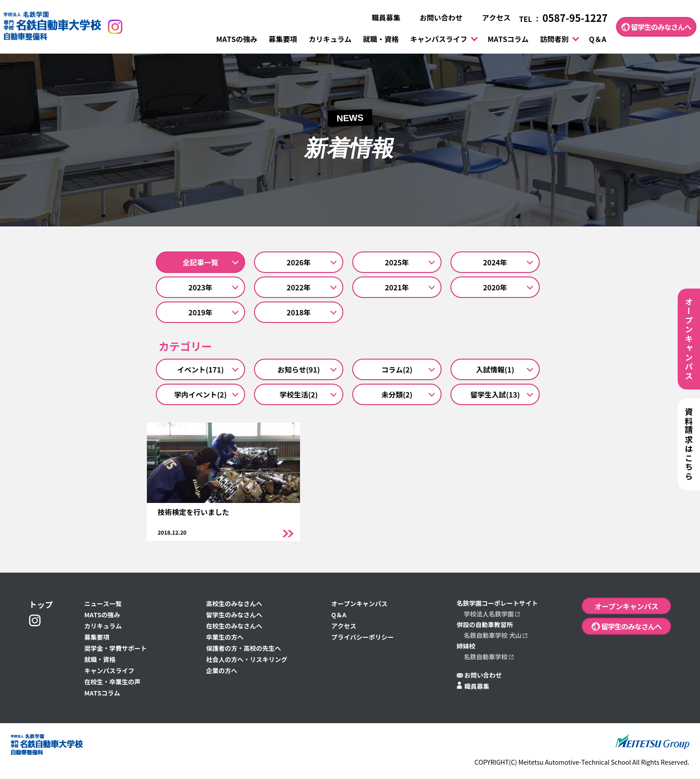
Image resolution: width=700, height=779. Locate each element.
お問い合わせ (436, 18)
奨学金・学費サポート (116, 649)
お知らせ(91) (299, 369)
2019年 (200, 312)
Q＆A (598, 39)
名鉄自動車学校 (489, 657)
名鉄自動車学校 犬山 (496, 636)
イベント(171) (200, 369)
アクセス (491, 18)
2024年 (495, 262)
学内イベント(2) (200, 394)
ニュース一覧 (103, 604)
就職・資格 (381, 39)
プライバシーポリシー (362, 637)
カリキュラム (330, 39)
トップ (41, 605)
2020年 (495, 287)
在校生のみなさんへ (234, 626)
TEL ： (563, 19)
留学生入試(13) (495, 394)
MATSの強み (237, 39)
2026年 (299, 262)
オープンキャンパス (359, 604)
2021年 (397, 287)
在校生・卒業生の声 (112, 682)
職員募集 (380, 18)
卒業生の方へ (225, 637)
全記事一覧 (200, 262)
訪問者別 (554, 39)
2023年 (200, 287)
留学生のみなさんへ (656, 27)
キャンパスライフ (439, 39)
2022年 (299, 287)
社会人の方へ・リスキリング (246, 660)
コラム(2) (397, 369)
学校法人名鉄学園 (492, 614)
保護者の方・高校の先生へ (243, 649)
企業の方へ (221, 671)
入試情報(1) (495, 369)
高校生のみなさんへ (234, 604)
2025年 (397, 262)
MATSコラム (508, 39)
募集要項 (283, 39)
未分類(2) (397, 394)
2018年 (299, 312)
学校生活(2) (299, 394)
